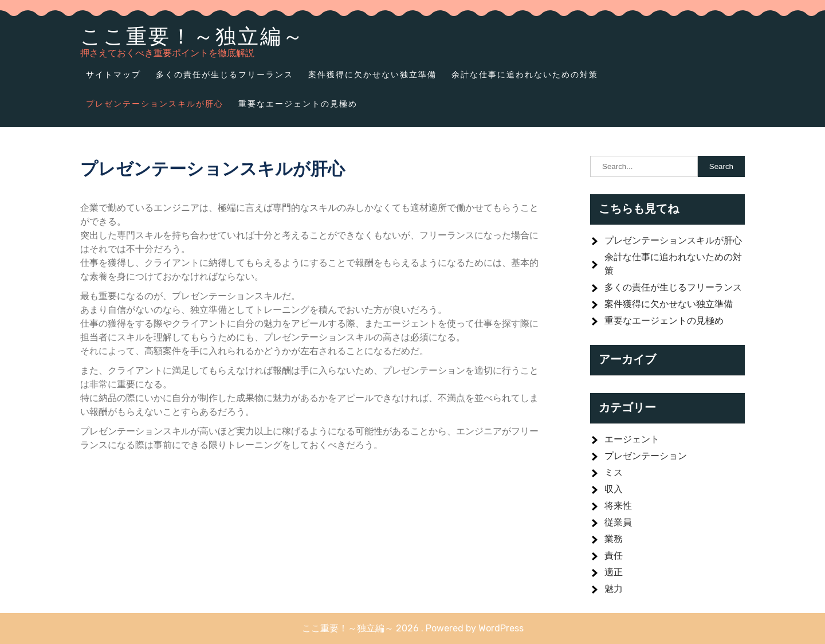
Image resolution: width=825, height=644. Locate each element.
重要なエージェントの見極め (298, 104)
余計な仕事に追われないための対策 (525, 74)
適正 (614, 572)
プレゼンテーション (646, 456)
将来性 (618, 506)
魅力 (614, 589)
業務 (614, 539)
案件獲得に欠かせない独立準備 (372, 74)
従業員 (618, 522)
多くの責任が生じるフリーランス (225, 74)
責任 (614, 555)
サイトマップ (113, 74)
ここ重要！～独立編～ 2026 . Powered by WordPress (413, 628)
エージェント (632, 439)
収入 (614, 489)
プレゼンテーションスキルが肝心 (155, 104)
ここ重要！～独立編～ (192, 36)
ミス (614, 472)
